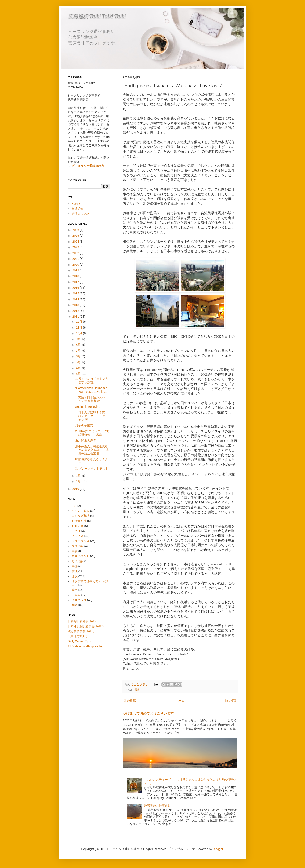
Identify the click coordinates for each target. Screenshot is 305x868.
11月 (79, 328)
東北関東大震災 (86, 441)
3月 (79, 374)
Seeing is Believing (88, 407)
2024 (76, 242)
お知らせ (78, 526)
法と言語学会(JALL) (81, 631)
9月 (79, 339)
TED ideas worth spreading (86, 646)
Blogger (218, 849)
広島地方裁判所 (78, 636)
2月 (79, 476)
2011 (76, 317)
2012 (76, 311)
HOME (76, 204)
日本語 (76, 595)
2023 (76, 247)
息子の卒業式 (84, 425)
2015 (76, 293)
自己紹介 (78, 209)
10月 (79, 333)
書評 (75, 566)
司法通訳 (78, 561)
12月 (79, 322)
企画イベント (80, 556)
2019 (76, 270)
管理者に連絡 (80, 214)
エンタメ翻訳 (80, 516)
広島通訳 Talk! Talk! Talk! (97, 16)
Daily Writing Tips (79, 641)
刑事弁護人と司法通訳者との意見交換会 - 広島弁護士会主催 (92, 450)
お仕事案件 (79, 521)
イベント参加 (80, 511)
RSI (74, 506)
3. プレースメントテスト (92, 469)
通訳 (75, 576)
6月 (79, 356)
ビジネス (78, 536)
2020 (76, 265)
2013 (76, 305)
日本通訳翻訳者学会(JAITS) (86, 626)
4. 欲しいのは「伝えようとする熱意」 (92, 381)
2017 (76, 282)
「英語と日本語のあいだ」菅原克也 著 (90, 399)
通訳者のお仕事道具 (157, 806)
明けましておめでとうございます (148, 713)
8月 (79, 345)
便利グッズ (79, 600)
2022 (76, 253)
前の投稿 (230, 701)
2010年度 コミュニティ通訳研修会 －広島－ (92, 433)
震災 (137, 690)
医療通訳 (78, 546)
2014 (76, 299)
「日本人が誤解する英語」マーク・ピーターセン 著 (92, 416)
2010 (76, 489)
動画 (75, 590)
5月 (79, 362)
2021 (76, 259)
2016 (76, 288)
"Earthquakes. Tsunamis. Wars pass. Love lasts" (92, 390)
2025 (76, 236)
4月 (79, 368)
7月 (79, 351)
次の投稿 (130, 701)
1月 (79, 481)
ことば (76, 531)
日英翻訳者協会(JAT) (82, 621)
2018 (76, 276)
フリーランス (80, 541)
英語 (75, 551)
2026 (76, 230)
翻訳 (75, 605)
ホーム (180, 701)
